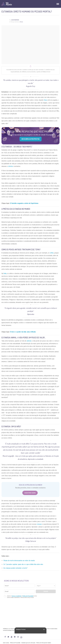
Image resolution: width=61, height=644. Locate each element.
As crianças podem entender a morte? (15, 568)
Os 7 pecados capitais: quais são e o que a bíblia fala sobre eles (23, 564)
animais (29, 341)
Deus (45, 100)
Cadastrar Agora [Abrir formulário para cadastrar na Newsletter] (30, 493)
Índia (5, 273)
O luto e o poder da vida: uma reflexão (23, 332)
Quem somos (6, 643)
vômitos (11, 166)
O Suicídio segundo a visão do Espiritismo (24, 203)
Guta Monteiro (15, 20)
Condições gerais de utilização (28, 643)
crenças (39, 524)
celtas (52, 253)
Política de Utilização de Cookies (44, 643)
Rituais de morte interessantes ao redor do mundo (19, 561)
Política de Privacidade (15, 643)
